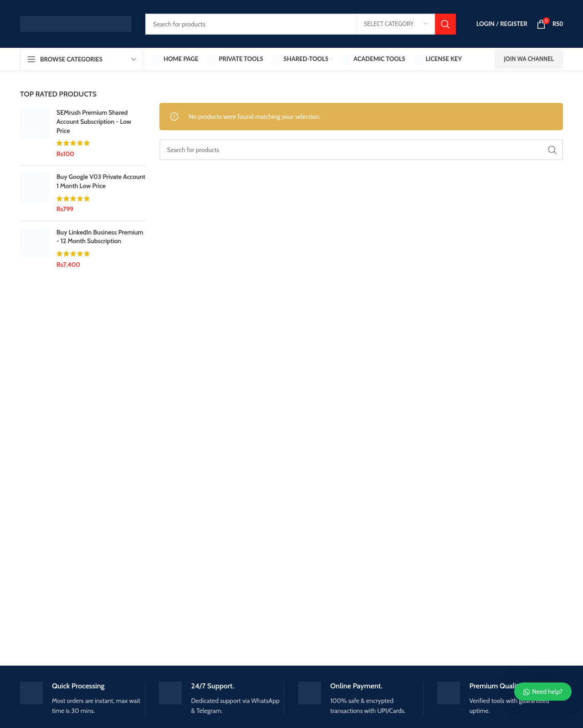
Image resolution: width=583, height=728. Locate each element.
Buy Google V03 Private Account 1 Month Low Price (101, 181)
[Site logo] (76, 23)
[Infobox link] (83, 699)
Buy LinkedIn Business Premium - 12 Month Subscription (100, 237)
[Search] (301, 24)
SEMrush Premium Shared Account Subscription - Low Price (94, 121)
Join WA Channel (529, 59)
